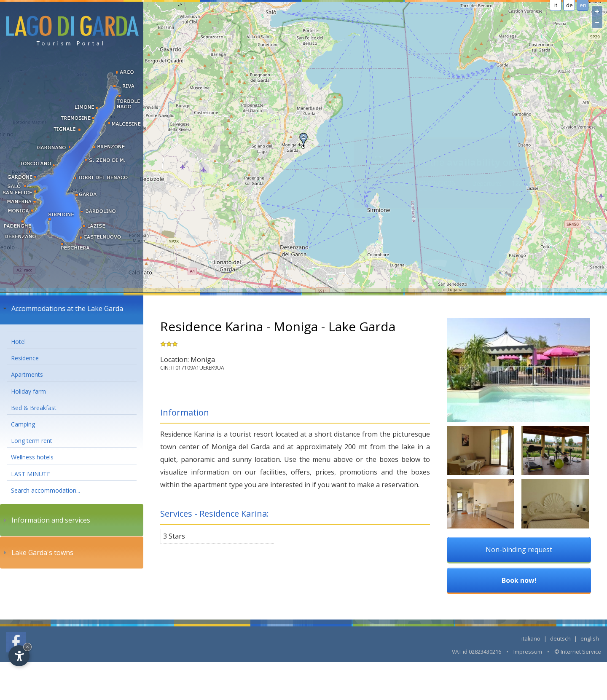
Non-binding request (519, 550)
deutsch (560, 638)
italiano (531, 638)
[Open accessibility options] (19, 656)
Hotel (18, 342)
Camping (23, 424)
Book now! (519, 580)
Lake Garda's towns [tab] (37, 552)
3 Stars (174, 536)
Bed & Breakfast (34, 408)
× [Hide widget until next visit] (27, 647)
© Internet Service (578, 652)
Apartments (27, 374)
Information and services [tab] (46, 520)
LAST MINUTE (31, 474)
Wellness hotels (32, 457)
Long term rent (32, 441)
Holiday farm (28, 391)
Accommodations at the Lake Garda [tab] (62, 308)
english (590, 638)
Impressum (528, 652)
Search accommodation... (46, 490)
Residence (25, 358)
